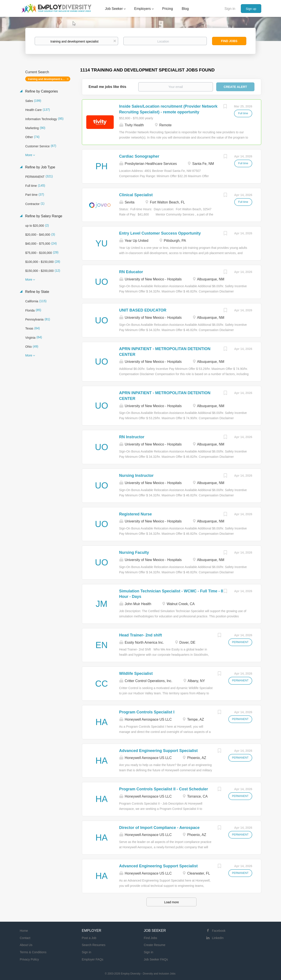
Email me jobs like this (108, 87)
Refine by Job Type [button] (40, 167)
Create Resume (155, 945)
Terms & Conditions (33, 952)
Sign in (230, 9)
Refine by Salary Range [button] (43, 216)
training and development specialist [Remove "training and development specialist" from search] (49, 79)
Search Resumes (94, 945)
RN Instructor (132, 437)
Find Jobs (229, 41)
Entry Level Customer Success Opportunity (160, 233)
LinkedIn (218, 938)
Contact (25, 938)
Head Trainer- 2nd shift (141, 635)
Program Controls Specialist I (147, 712)
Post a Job (89, 938)
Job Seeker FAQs (156, 959)
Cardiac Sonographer (139, 156)
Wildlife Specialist (136, 674)
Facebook (219, 931)
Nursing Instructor (136, 476)
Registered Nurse (136, 514)
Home (24, 931)
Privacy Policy (29, 959)
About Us (26, 945)
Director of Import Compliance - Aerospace (159, 828)
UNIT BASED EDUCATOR (143, 310)
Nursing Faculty (134, 552)
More (29, 155)
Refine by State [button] (37, 292)
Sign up (251, 9)
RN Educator (131, 272)
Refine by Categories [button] (41, 91)
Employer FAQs (93, 959)
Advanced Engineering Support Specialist (159, 751)
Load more (172, 902)
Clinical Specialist (136, 195)
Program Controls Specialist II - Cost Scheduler (164, 789)
